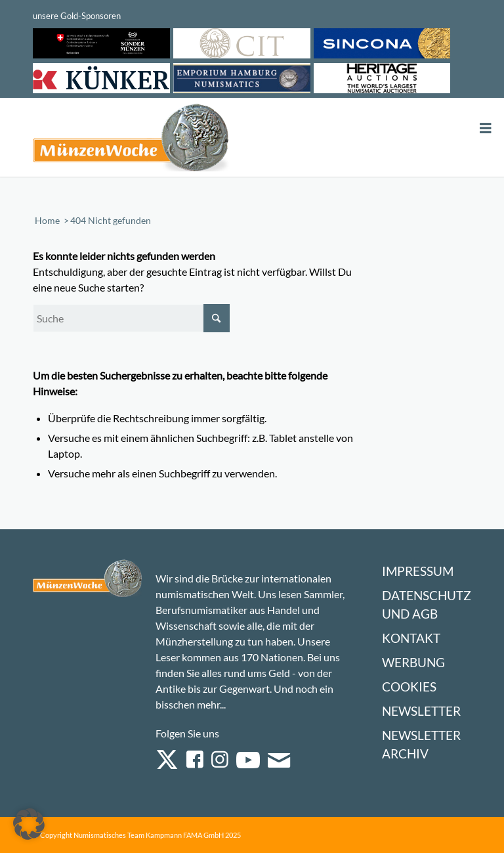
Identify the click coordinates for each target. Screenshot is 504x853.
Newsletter (421, 711)
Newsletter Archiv (421, 744)
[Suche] (131, 318)
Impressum (418, 571)
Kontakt (411, 638)
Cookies (409, 687)
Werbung (413, 662)
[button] (29, 824)
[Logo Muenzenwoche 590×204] (131, 140)
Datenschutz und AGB (427, 604)
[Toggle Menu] (486, 128)
